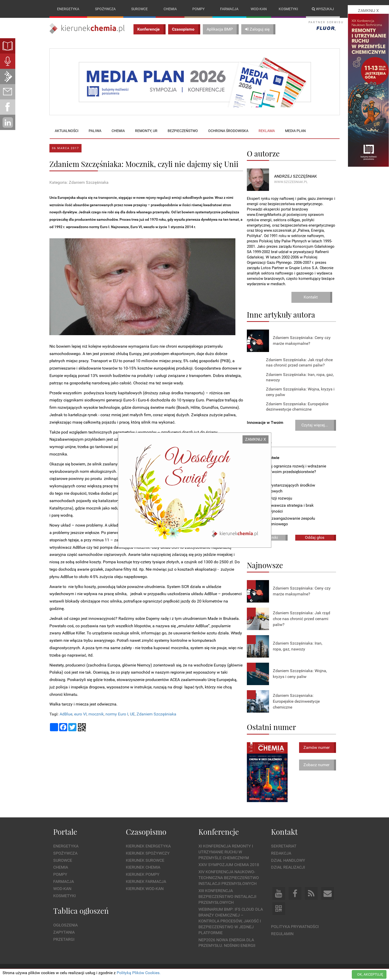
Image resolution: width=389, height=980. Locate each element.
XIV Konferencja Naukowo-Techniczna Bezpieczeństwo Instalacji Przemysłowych (229, 878)
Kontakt (311, 297)
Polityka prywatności (295, 927)
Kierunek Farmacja (146, 881)
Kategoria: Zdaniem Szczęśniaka (79, 182)
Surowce (139, 9)
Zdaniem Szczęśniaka (156, 714)
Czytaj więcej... (315, 425)
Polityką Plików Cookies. (139, 973)
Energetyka (68, 9)
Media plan (295, 131)
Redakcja (281, 853)
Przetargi (64, 939)
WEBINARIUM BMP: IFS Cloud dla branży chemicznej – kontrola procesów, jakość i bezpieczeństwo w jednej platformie (231, 921)
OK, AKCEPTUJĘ (370, 974)
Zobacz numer (316, 765)
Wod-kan (259, 9)
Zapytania (64, 932)
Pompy (198, 9)
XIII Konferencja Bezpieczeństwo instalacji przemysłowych (227, 897)
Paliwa (95, 131)
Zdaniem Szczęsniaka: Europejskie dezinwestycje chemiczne (296, 701)
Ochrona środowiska (228, 131)
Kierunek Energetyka (148, 846)
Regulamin (282, 934)
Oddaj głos (315, 537)
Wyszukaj (323, 9)
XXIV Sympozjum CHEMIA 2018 (229, 865)
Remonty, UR (146, 131)
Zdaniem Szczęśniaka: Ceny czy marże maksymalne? (302, 341)
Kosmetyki (288, 9)
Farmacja (229, 9)
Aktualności (67, 131)
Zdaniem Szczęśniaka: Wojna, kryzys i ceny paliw (300, 674)
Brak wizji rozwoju (273, 498)
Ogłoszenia (65, 925)
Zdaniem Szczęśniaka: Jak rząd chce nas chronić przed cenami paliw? (301, 619)
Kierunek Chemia (143, 867)
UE (132, 714)
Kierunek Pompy (143, 875)
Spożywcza (105, 9)
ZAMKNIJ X (256, 439)
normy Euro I (117, 714)
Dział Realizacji (288, 867)
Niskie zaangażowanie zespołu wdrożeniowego (285, 521)
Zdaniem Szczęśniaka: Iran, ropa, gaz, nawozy (298, 646)
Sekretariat (284, 846)
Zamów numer (317, 747)
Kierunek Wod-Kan (145, 889)
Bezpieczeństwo (183, 131)
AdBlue (66, 714)
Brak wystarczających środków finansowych (285, 488)
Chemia (170, 9)
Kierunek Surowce (145, 860)
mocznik (96, 714)
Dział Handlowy (288, 860)
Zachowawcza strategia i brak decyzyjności (284, 508)
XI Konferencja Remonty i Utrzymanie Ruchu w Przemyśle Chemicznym (226, 852)
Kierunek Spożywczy (148, 853)
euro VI (80, 714)
